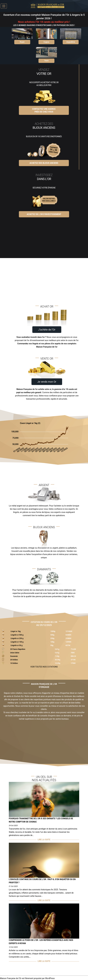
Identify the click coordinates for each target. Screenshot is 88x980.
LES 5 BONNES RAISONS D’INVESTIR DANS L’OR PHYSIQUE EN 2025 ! (44, 25)
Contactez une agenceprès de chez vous (44, 110)
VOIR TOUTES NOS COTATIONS (44, 667)
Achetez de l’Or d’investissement (44, 214)
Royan (22, 42)
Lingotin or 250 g (17, 638)
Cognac (47, 42)
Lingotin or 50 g (17, 645)
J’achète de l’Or (47, 330)
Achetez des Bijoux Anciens (44, 163)
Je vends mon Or (47, 382)
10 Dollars (14, 663)
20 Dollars (14, 660)
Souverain (14, 656)
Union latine (15, 653)
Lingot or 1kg (16, 631)
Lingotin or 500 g (17, 635)
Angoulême (71, 42)
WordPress (50, 978)
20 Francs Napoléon (18, 649)
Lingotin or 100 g (17, 642)
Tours (46, 61)
